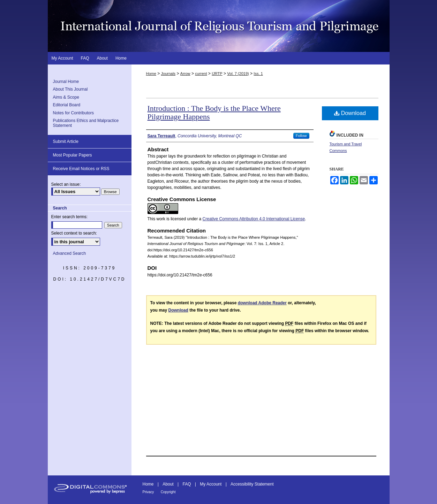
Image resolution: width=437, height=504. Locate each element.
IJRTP (217, 74)
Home (151, 74)
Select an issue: (66, 184)
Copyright (168, 492)
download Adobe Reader (262, 303)
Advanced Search (70, 253)
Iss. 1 (258, 74)
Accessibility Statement (252, 484)
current (201, 74)
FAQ (187, 484)
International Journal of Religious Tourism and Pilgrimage (219, 26)
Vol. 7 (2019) (238, 74)
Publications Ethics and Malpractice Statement (86, 123)
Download (350, 113)
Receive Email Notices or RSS (81, 169)
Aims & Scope (66, 97)
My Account (211, 484)
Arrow (185, 74)
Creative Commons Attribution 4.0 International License (254, 219)
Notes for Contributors (73, 113)
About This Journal (70, 89)
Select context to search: (74, 233)
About (168, 484)
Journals (168, 74)
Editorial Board (67, 105)
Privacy (148, 492)
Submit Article (66, 142)
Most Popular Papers (73, 155)
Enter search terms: (70, 217)
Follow (301, 136)
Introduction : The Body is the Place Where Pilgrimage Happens (214, 112)
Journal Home (66, 82)
